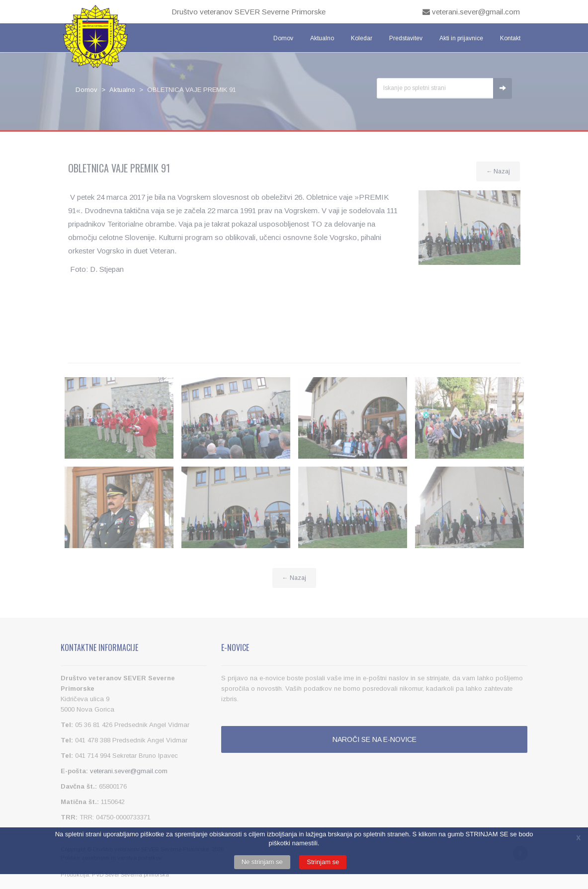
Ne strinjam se (262, 862)
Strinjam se (323, 862)
